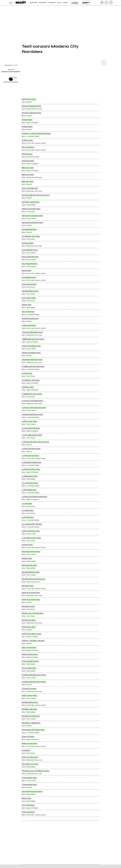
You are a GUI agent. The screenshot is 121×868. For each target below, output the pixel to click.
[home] (21, 3)
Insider (75, 3)
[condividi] (104, 63)
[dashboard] (111, 2)
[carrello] (102, 2)
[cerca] (106, 2)
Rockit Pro (86, 3)
